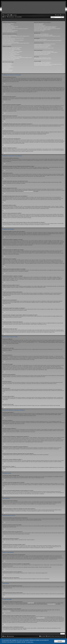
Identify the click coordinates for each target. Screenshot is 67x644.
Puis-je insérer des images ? (7, 66)
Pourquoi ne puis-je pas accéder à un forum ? (10, 54)
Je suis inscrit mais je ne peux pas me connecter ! (10, 27)
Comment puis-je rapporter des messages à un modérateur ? (12, 57)
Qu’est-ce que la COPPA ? (7, 25)
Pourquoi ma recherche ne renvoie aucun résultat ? (42, 45)
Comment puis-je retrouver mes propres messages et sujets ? (44, 48)
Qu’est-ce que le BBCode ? (7, 63)
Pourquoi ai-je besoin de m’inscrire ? (8, 24)
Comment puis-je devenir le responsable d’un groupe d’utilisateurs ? (45, 28)
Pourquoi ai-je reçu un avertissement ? (9, 56)
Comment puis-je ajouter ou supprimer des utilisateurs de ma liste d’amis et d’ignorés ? (48, 41)
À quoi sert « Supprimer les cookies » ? (9, 32)
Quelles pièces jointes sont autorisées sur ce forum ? (43, 58)
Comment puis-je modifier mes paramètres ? (10, 35)
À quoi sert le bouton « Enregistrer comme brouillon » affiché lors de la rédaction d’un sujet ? (17, 58)
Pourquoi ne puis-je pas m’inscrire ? (8, 26)
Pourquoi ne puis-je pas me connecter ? (9, 28)
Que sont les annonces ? (6, 68)
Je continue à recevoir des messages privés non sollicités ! (43, 35)
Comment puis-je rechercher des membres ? (41, 47)
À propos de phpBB (51, 604)
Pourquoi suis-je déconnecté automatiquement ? (10, 31)
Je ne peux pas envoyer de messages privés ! (41, 34)
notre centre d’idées (6, 611)
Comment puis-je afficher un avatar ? (8, 41)
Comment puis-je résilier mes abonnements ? (41, 54)
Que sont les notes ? (6, 69)
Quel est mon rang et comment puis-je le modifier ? (11, 42)
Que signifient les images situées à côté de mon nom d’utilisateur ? (13, 40)
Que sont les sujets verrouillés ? (8, 70)
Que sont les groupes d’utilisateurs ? (40, 26)
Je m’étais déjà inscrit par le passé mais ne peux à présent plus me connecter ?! (15, 29)
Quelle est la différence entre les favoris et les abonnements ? (44, 51)
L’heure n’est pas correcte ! (7, 37)
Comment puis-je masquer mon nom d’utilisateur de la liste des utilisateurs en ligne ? (16, 36)
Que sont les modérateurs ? (39, 25)
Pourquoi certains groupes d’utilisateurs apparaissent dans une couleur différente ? (47, 29)
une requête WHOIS (40, 618)
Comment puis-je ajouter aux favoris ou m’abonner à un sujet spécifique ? (46, 52)
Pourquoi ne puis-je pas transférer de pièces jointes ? (11, 55)
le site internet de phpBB (28, 191)
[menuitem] (9, 15)
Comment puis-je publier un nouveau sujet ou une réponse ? (12, 48)
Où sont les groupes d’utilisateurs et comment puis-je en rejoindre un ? (45, 27)
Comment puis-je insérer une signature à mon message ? (12, 50)
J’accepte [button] (60, 641)
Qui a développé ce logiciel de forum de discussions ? (43, 62)
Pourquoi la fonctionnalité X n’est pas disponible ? (42, 63)
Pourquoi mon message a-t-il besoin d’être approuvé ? (11, 59)
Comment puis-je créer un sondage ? (8, 51)
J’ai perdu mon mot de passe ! (7, 30)
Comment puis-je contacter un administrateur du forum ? (43, 65)
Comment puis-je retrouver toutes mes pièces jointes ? (43, 59)
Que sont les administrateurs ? (39, 24)
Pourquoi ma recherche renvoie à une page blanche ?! (43, 46)
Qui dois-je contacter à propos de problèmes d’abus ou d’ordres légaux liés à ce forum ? (48, 64)
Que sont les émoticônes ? (7, 65)
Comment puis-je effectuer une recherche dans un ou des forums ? (45, 44)
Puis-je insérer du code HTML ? (8, 64)
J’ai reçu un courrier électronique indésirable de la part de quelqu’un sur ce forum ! (47, 36)
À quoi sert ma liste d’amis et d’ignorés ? (41, 40)
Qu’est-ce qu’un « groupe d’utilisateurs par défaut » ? (43, 30)
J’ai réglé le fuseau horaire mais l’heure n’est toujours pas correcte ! (13, 38)
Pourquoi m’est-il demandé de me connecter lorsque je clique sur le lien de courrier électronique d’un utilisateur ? (16, 44)
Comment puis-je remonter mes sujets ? (9, 60)
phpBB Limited (30, 603)
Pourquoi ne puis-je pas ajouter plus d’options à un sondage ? (12, 52)
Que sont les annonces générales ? (8, 67)
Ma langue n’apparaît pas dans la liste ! (9, 39)
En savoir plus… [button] (30, 642)
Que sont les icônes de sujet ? (7, 71)
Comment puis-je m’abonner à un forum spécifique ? (42, 53)
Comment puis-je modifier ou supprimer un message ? (11, 49)
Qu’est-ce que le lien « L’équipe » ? (40, 31)
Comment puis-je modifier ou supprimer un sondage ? (11, 53)
